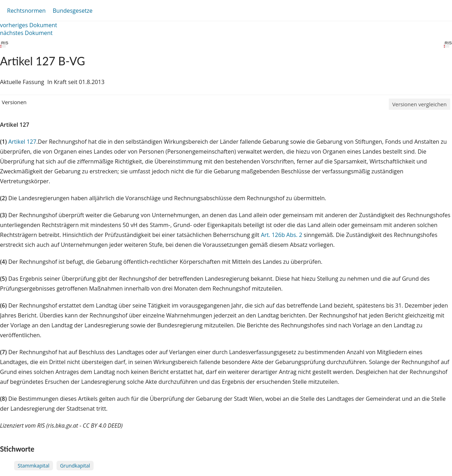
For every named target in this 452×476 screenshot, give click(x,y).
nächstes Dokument (26, 33)
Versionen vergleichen (420, 104)
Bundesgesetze (73, 11)
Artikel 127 (22, 142)
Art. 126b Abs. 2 (282, 235)
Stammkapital (34, 466)
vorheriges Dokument (29, 25)
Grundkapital (75, 466)
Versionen (14, 102)
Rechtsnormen (26, 11)
